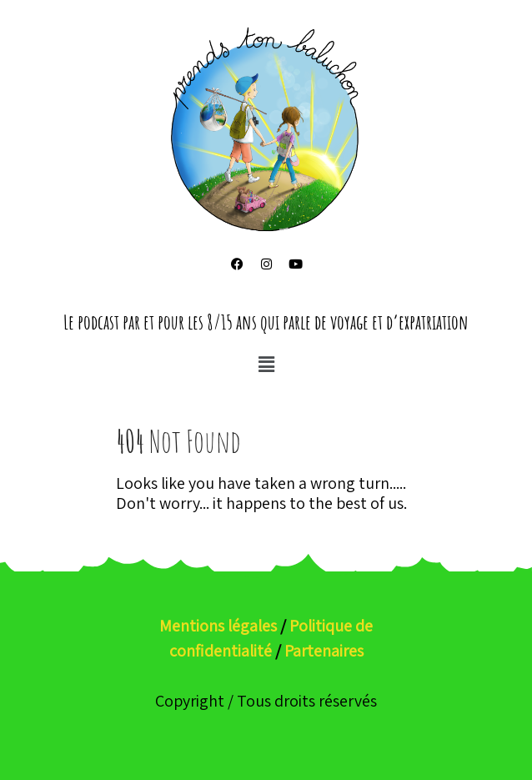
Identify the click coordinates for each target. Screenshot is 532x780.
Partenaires (324, 651)
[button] (266, 364)
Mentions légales (218, 626)
